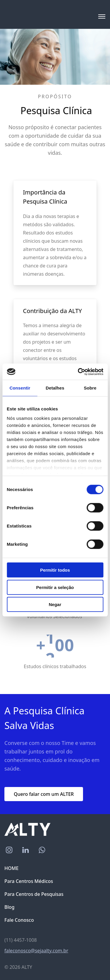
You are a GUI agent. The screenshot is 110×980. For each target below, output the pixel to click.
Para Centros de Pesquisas (34, 894)
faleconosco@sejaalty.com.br (36, 951)
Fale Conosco (19, 920)
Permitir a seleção (55, 587)
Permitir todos (55, 570)
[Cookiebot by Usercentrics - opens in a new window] (78, 372)
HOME (11, 868)
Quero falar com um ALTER (44, 794)
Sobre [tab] (90, 388)
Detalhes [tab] (55, 388)
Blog (9, 907)
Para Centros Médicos (29, 881)
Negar (55, 604)
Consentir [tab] (20, 388)
